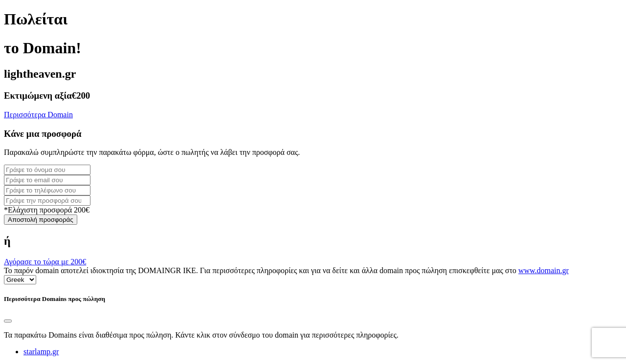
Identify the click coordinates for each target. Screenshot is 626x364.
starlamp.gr (41, 352)
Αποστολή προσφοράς (41, 220)
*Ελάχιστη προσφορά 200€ (47, 210)
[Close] (8, 321)
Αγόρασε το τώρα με (45, 262)
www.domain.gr (544, 270)
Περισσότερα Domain (38, 115)
